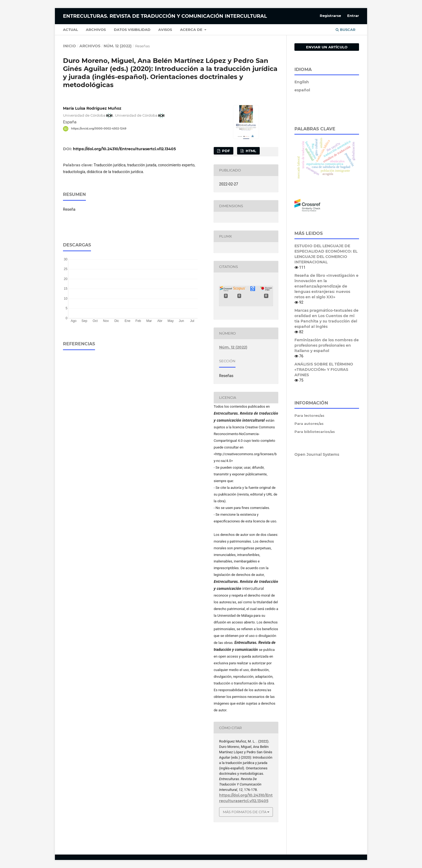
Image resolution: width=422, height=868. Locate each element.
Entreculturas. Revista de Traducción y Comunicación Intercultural (165, 16)
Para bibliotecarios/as (315, 432)
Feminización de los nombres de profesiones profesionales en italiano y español (327, 345)
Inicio (69, 46)
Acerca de (192, 30)
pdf (225, 151)
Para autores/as (309, 424)
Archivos (96, 30)
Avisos (165, 30)
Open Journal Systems (317, 454)
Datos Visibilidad (132, 30)
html (250, 151)
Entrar (353, 16)
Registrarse (330, 16)
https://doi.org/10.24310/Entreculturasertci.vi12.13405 (124, 149)
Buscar (346, 30)
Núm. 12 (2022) (118, 46)
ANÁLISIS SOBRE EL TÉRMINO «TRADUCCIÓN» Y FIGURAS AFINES (324, 370)
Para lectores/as (309, 415)
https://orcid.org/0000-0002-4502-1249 (99, 129)
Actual (71, 30)
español (302, 90)
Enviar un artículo (327, 47)
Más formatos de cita (245, 812)
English (302, 82)
